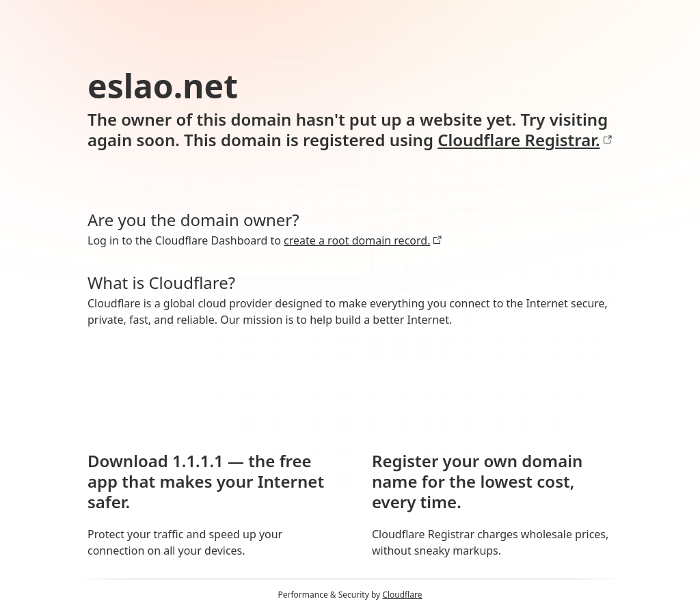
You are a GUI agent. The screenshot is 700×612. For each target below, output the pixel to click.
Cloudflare (402, 595)
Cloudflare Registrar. (525, 140)
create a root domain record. (363, 240)
